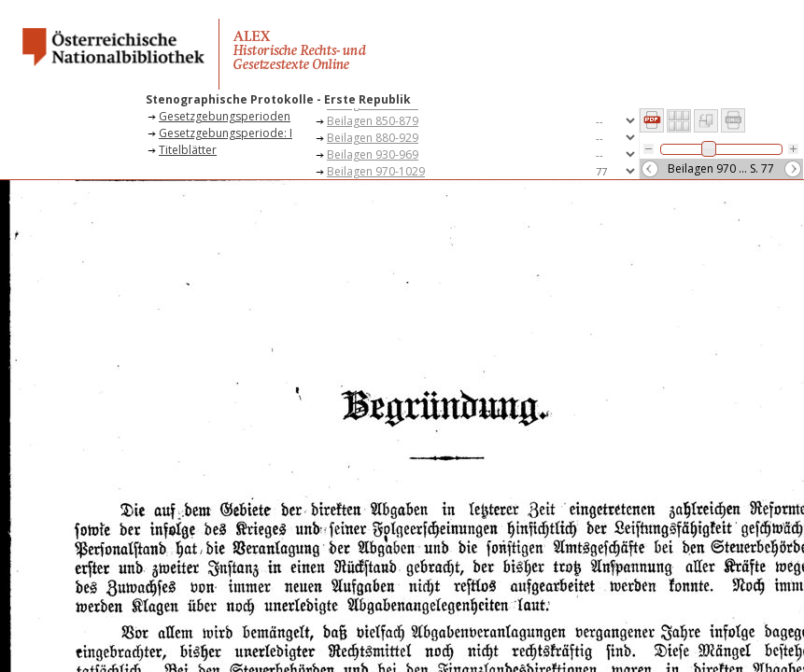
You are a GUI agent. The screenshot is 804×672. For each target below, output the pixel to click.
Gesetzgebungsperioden (225, 116)
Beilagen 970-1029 (376, 171)
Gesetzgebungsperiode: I (226, 133)
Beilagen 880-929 (373, 138)
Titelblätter (188, 150)
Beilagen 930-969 (373, 154)
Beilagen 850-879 (373, 121)
